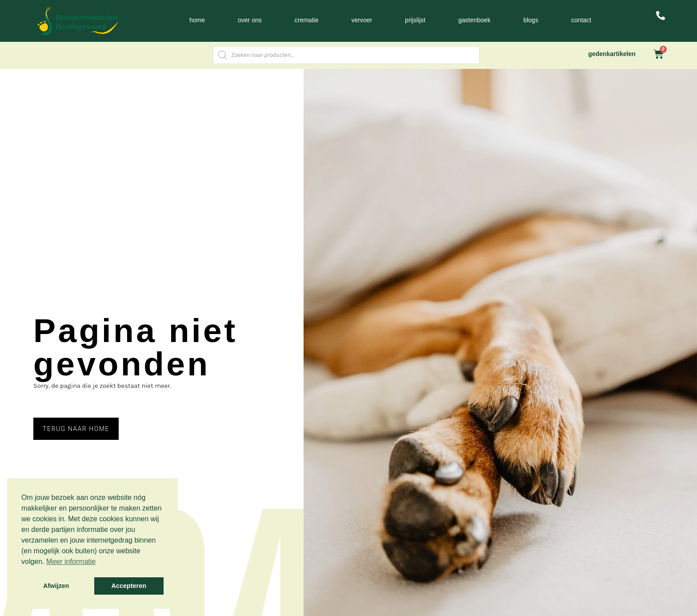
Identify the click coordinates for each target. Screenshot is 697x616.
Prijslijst (415, 20)
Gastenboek (474, 20)
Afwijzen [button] (56, 586)
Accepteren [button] (129, 586)
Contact (581, 20)
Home (197, 20)
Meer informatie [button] (71, 562)
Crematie (307, 20)
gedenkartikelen (612, 54)
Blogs (531, 20)
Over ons (250, 20)
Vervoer (362, 20)
